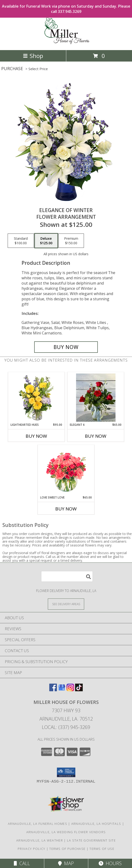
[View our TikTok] (79, 690)
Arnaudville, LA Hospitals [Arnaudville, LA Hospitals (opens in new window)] (96, 824)
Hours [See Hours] (110, 863)
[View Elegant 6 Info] (96, 398)
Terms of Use (102, 849)
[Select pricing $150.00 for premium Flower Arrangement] (71, 241)
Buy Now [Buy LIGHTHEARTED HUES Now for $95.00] (36, 436)
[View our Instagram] (70, 690)
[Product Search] (67, 576)
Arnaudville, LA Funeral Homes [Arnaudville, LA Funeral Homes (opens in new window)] (38, 824)
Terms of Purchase (67, 849)
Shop (33, 56)
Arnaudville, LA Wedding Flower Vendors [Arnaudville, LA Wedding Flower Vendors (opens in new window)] (66, 832)
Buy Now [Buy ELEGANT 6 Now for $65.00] (96, 436)
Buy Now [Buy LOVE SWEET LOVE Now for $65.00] (66, 509)
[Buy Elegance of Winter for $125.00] (66, 347)
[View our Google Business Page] (62, 690)
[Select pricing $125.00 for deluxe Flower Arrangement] (46, 241)
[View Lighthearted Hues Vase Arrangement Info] (36, 398)
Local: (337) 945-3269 (66, 727)
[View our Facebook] (53, 690)
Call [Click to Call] (22, 863)
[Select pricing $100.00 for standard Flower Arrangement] (21, 241)
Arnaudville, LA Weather (40, 840)
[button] (66, 772)
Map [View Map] (66, 863)
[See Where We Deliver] (66, 604)
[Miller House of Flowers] (66, 43)
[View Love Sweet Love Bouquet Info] (66, 470)
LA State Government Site (91, 840)
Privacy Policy (31, 849)
